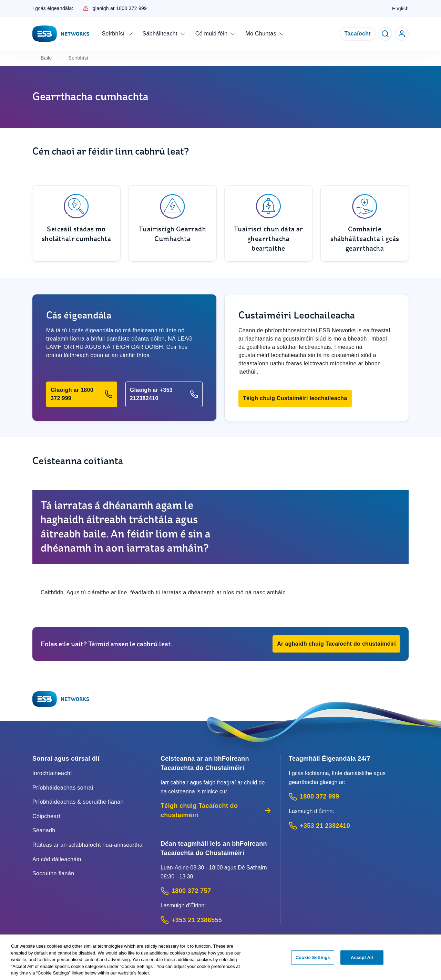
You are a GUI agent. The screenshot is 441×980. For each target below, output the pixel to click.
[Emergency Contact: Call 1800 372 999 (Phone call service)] (349, 797)
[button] (82, 394)
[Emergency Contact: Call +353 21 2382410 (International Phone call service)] (349, 826)
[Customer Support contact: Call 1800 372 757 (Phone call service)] (216, 891)
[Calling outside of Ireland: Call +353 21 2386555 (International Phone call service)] (216, 920)
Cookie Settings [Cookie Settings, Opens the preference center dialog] (313, 958)
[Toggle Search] (385, 34)
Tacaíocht (358, 34)
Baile (46, 58)
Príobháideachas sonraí (63, 788)
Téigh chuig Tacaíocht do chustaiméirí (216, 810)
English (400, 9)
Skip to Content (6, 6)
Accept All (362, 958)
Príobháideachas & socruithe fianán (78, 802)
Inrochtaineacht (52, 773)
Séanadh (44, 830)
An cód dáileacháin (57, 859)
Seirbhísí (79, 58)
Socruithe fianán (53, 873)
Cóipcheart (46, 816)
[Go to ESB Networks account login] (402, 34)
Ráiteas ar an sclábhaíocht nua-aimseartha (88, 845)
